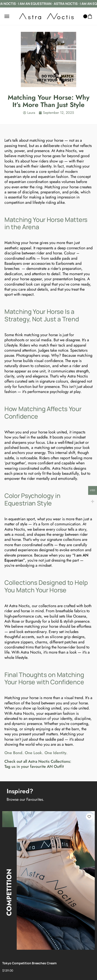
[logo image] (47, 16)
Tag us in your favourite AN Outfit (34, 766)
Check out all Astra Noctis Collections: (38, 761)
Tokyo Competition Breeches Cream (29, 963)
